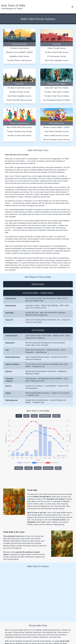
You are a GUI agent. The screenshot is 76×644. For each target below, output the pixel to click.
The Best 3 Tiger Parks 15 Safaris (57, 96)
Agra (26, 416)
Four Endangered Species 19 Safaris (57, 100)
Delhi (19, 416)
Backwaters (48, 468)
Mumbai (28, 468)
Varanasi (19, 468)
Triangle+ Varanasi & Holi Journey (19, 131)
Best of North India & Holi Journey (19, 127)
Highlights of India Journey (19, 56)
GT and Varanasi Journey (57, 56)
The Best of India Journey (19, 48)
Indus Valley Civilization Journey (57, 131)
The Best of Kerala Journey (19, 92)
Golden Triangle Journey (57, 48)
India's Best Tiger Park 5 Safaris (57, 88)
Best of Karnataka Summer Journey (57, 140)
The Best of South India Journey (19, 88)
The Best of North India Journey (57, 52)
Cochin (38, 468)
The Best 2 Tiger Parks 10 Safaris (57, 92)
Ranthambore (45, 416)
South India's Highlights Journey (19, 96)
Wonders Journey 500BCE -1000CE (19, 52)
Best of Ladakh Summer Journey (57, 136)
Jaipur (34, 416)
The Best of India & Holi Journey (19, 136)
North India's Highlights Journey (57, 60)
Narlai (58, 468)
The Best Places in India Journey (19, 60)
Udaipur (56, 416)
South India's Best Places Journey (19, 100)
